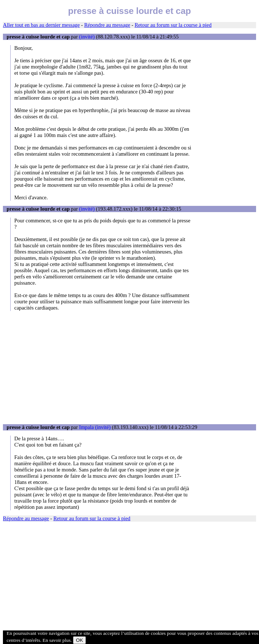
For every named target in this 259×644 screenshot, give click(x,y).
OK (79, 640)
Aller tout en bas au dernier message (41, 25)
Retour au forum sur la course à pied (173, 25)
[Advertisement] (129, 367)
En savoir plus (56, 640)
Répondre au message (107, 25)
